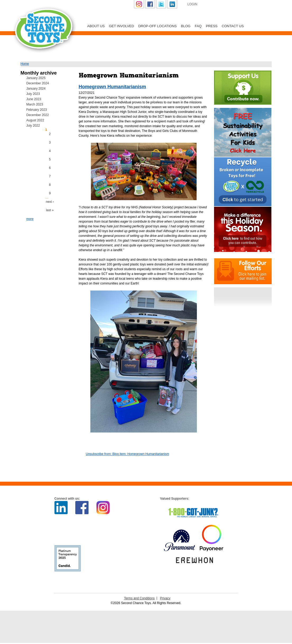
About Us (96, 26)
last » (50, 210)
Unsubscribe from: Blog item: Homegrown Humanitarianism (128, 454)
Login (192, 4)
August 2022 (35, 120)
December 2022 (38, 115)
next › (50, 202)
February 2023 (37, 110)
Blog (186, 26)
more (30, 219)
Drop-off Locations (157, 26)
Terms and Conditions (139, 598)
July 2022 (33, 126)
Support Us (230, 5)
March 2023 (35, 104)
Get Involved (121, 26)
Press (212, 26)
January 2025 (36, 78)
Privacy (165, 598)
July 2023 (33, 94)
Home (25, 64)
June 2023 (34, 99)
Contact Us (233, 26)
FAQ (198, 26)
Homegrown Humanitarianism (112, 87)
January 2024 (36, 89)
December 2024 (38, 83)
